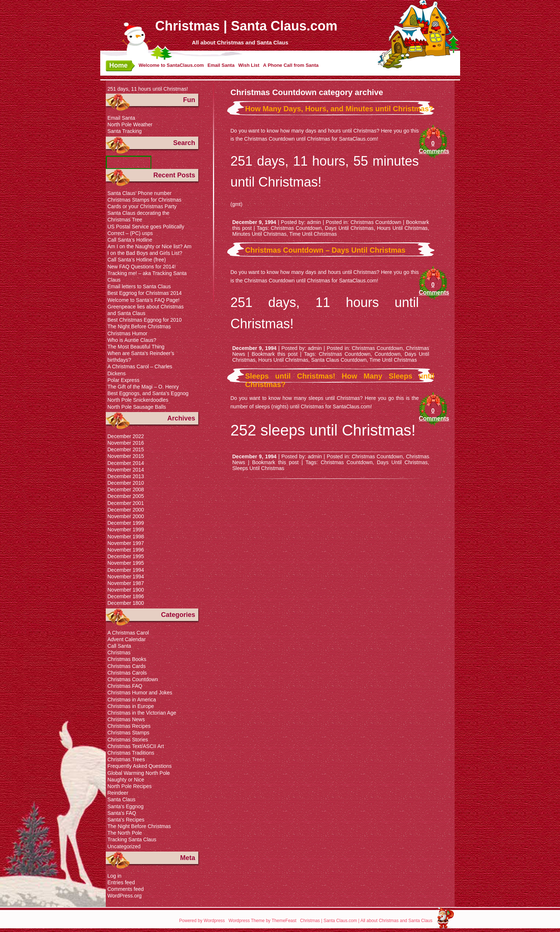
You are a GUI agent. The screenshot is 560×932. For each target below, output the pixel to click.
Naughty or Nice (126, 780)
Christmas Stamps (129, 733)
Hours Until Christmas (402, 228)
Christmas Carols (127, 673)
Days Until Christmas (349, 228)
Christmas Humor (128, 333)
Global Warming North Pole (139, 773)
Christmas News (126, 719)
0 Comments (433, 147)
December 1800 (126, 603)
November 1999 (126, 530)
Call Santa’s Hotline (130, 240)
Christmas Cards (127, 666)
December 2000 (126, 510)
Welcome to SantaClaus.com (171, 65)
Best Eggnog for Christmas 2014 (145, 293)
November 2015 (126, 456)
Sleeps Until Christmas (259, 468)
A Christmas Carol (128, 633)
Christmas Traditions (131, 753)
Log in (115, 876)
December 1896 (126, 596)
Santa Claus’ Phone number (140, 193)
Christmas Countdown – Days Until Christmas (326, 250)
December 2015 (126, 449)
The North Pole (125, 833)
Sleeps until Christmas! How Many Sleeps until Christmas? (340, 380)
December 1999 (126, 523)
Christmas (119, 653)
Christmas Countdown (376, 222)
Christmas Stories (128, 740)
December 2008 (126, 490)
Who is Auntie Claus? (132, 340)
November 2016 (126, 443)
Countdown (388, 354)
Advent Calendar (127, 639)
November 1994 (126, 577)
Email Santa (221, 65)
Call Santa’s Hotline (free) (137, 260)
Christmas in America (132, 700)
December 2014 (126, 463)
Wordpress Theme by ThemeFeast (262, 921)
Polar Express (124, 380)
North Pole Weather (130, 124)
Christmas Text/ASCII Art (136, 746)
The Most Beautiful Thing (136, 347)
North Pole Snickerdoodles (138, 400)
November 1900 (126, 590)
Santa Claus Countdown (339, 360)
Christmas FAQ (125, 686)
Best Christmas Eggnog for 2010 (145, 320)
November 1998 (126, 537)
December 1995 (126, 556)
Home (119, 65)
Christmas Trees (126, 759)
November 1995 (126, 563)
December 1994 (126, 570)
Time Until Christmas (313, 234)
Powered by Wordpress (202, 921)
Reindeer (118, 793)
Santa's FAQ (122, 813)
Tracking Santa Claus (132, 839)
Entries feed (121, 882)
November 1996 (126, 550)
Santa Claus (122, 799)
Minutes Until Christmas (260, 234)
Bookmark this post (274, 354)
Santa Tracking (125, 131)
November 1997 (126, 543)
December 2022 (126, 436)
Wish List (249, 65)
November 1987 (126, 583)
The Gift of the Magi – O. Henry (143, 387)
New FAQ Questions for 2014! (142, 267)
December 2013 (126, 476)
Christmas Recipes (129, 726)
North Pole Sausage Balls (137, 407)
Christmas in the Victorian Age (142, 713)
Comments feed (126, 889)
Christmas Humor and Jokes (140, 693)
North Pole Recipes (130, 786)
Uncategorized (124, 846)
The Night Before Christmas (139, 326)
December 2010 (126, 483)
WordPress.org (125, 896)
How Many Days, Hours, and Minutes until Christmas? (339, 109)
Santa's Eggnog (126, 806)
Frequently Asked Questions (140, 766)
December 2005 (126, 496)
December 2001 (126, 503)
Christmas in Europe (131, 706)
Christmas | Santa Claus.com (246, 26)
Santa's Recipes (126, 820)
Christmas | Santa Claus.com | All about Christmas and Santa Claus (366, 921)
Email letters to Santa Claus (139, 286)
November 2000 (126, 516)
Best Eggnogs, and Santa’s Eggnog (148, 393)
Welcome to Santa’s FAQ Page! (144, 300)
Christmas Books (127, 659)
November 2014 (126, 470)
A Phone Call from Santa (291, 65)
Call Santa (120, 646)
